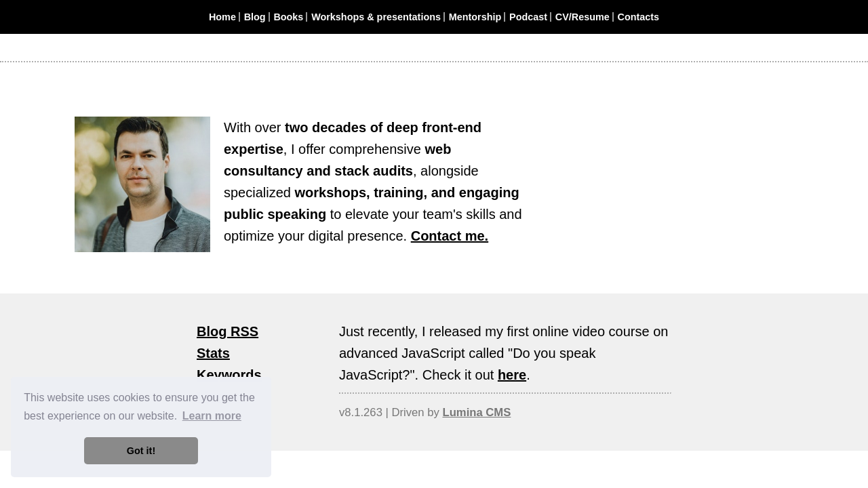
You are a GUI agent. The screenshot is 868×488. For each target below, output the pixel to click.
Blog (255, 17)
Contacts (639, 17)
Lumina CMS (476, 412)
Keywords (229, 375)
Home (222, 17)
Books (288, 17)
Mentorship (475, 17)
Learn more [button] (212, 416)
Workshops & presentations (376, 17)
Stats (213, 353)
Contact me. (450, 236)
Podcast (528, 17)
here (512, 375)
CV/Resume (583, 17)
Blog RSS (228, 331)
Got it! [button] (141, 451)
